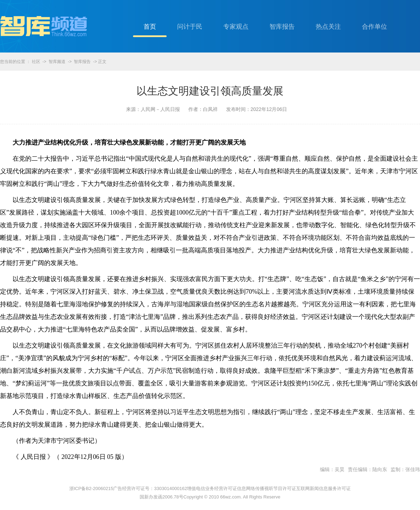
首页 (150, 27)
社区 (36, 62)
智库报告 (282, 27)
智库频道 (57, 62)
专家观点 (236, 27)
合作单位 (374, 27)
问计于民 (190, 27)
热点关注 (328, 27)
